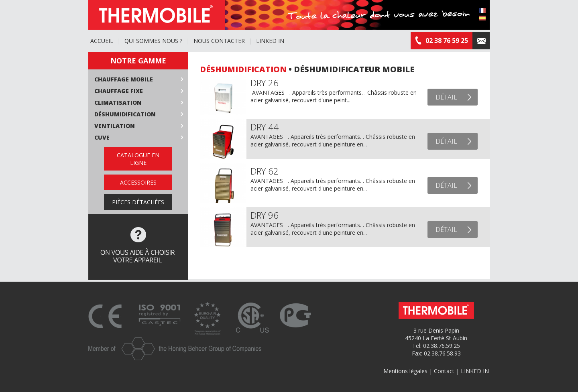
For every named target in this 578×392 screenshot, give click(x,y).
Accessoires (138, 182)
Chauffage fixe (119, 91)
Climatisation (118, 103)
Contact (444, 371)
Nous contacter (219, 41)
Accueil (102, 41)
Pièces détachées (138, 202)
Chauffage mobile (124, 79)
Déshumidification (125, 114)
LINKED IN (270, 41)
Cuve (102, 137)
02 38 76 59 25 (442, 41)
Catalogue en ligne (138, 159)
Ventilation (115, 126)
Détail (446, 97)
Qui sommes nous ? (153, 41)
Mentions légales (405, 371)
